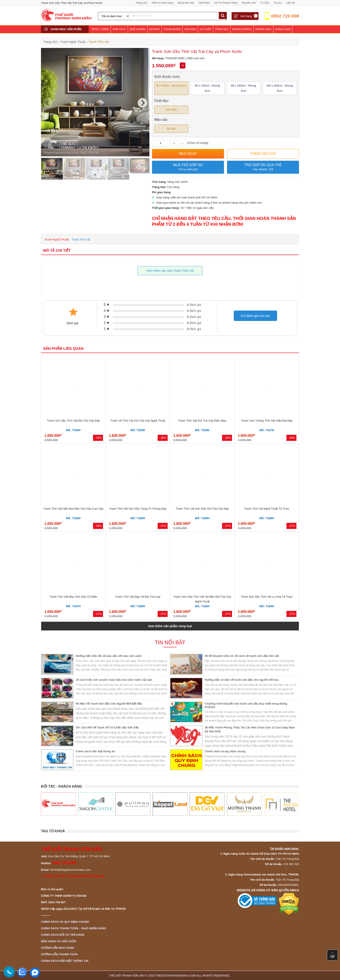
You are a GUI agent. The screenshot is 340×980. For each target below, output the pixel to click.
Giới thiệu (204, 3)
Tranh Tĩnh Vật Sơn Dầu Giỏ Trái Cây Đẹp (202, 509)
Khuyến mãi (249, 3)
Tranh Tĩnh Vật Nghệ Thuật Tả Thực (267, 509)
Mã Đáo (154, 29)
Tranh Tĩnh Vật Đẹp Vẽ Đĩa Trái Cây (138, 597)
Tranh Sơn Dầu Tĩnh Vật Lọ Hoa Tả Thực (267, 597)
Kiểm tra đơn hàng (163, 3)
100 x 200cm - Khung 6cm (280, 88)
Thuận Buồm (172, 29)
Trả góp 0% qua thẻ (263, 167)
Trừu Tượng (100, 29)
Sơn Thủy (119, 29)
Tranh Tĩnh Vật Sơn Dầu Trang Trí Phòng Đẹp (138, 509)
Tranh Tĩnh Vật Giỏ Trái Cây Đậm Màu (202, 421)
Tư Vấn (265, 3)
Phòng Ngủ (263, 29)
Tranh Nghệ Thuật (56, 240)
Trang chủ (141, 3)
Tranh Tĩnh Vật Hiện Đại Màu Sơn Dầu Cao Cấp (73, 509)
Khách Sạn (283, 29)
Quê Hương (138, 29)
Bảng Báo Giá (186, 3)
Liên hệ (290, 3)
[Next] (142, 103)
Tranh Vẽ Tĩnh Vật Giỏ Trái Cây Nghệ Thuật (138, 421)
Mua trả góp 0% (188, 167)
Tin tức (277, 3)
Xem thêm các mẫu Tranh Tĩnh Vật (170, 271)
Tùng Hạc (222, 29)
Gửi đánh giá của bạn (255, 316)
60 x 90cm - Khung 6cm (171, 86)
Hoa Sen (190, 29)
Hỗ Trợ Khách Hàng (226, 3)
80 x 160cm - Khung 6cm (244, 88)
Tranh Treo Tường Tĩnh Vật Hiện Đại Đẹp (267, 421)
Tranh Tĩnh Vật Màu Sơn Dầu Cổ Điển (73, 597)
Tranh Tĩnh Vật (81, 240)
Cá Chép (205, 29)
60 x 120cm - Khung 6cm (207, 88)
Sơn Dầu (171, 110)
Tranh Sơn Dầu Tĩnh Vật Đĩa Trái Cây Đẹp (73, 421)
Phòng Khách (242, 29)
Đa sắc (171, 128)
